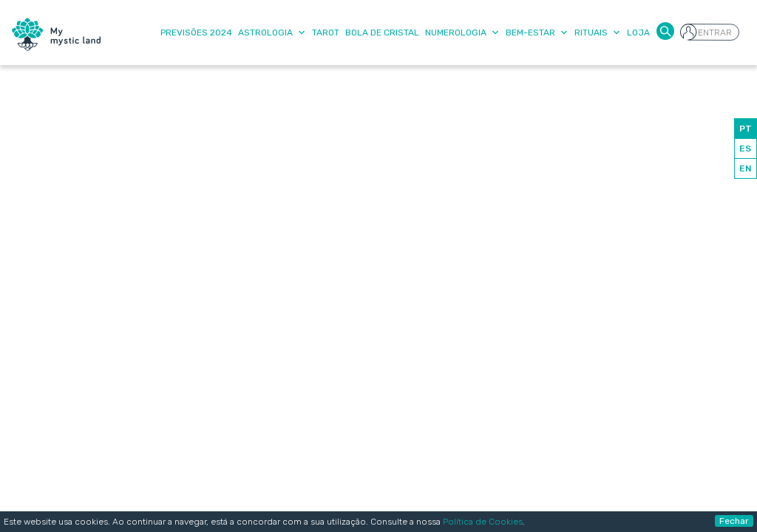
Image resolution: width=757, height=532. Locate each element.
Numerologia (462, 33)
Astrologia (272, 33)
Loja (638, 33)
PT (746, 129)
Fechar (734, 521)
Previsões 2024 (196, 33)
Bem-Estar (537, 33)
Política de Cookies (483, 522)
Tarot (326, 33)
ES (745, 149)
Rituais (598, 33)
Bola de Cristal (382, 33)
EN (746, 168)
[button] (665, 30)
